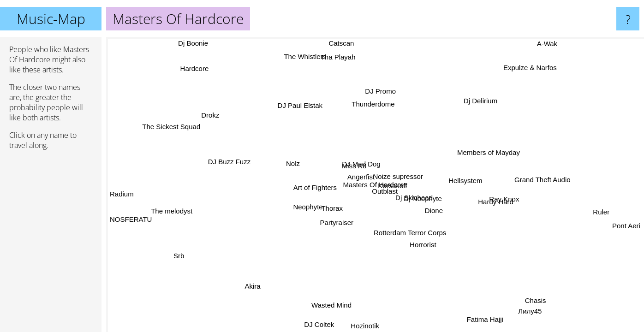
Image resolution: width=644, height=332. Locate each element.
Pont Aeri (626, 222)
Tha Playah (337, 57)
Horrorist (420, 243)
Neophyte (310, 209)
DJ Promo (386, 92)
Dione (434, 210)
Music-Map (51, 19)
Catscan (341, 43)
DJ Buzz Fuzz (230, 169)
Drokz (212, 115)
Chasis (524, 303)
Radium (122, 191)
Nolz (292, 165)
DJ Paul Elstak (297, 106)
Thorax (332, 208)
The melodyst (172, 213)
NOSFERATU (131, 220)
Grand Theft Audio (539, 175)
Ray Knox (504, 198)
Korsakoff (391, 185)
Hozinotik (364, 326)
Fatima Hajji (484, 318)
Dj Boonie (194, 44)
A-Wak (545, 44)
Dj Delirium (483, 102)
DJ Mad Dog (362, 163)
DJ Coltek (317, 324)
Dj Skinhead (415, 197)
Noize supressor (398, 176)
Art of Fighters (314, 188)
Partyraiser (339, 224)
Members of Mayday (485, 151)
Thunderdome (373, 104)
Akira (250, 284)
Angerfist (361, 177)
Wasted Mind (332, 305)
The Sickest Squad (173, 126)
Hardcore (197, 69)
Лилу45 (530, 311)
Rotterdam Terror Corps (418, 234)
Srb (186, 259)
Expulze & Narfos (527, 68)
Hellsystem (467, 180)
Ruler (602, 211)
